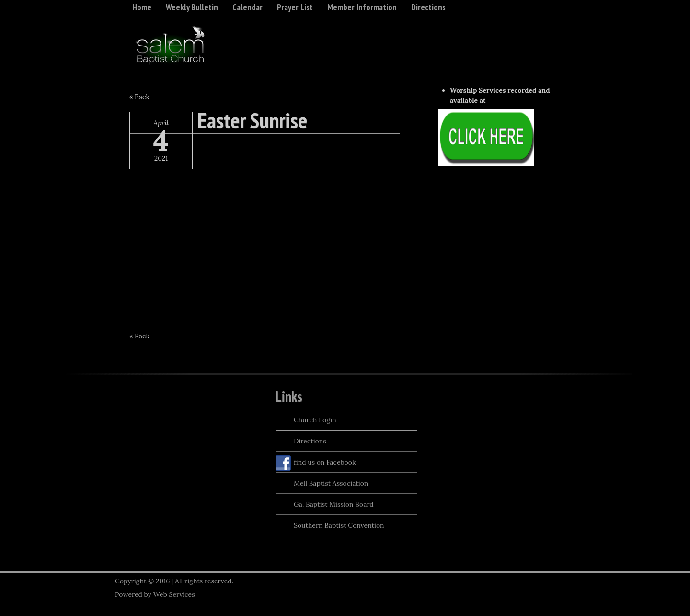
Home (142, 7)
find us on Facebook (316, 463)
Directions (428, 7)
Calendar (247, 7)
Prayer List (295, 7)
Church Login (306, 421)
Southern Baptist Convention (330, 526)
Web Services (174, 594)
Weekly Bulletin (192, 7)
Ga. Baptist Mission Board (325, 505)
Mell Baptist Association (322, 484)
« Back (139, 97)
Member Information (362, 7)
